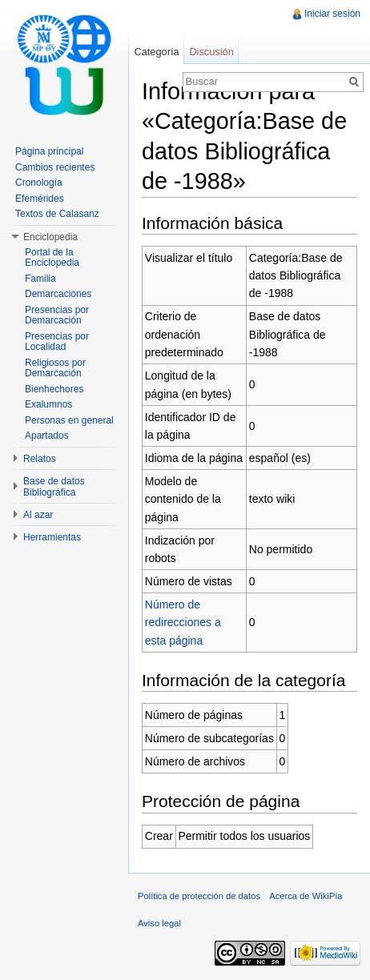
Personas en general (69, 420)
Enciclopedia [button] (50, 237)
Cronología (39, 183)
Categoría (156, 52)
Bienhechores (54, 389)
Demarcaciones (58, 294)
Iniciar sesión (332, 14)
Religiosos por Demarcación (55, 368)
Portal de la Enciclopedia (52, 258)
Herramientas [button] (52, 537)
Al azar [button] (38, 515)
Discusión (211, 52)
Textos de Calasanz (57, 214)
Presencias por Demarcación (57, 315)
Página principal (49, 151)
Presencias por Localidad (57, 342)
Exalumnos (48, 404)
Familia (40, 279)
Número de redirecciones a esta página (183, 623)
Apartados (47, 436)
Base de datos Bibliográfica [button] (54, 487)
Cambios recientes (55, 167)
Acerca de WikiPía (306, 896)
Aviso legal (159, 923)
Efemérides (40, 199)
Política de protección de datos (199, 896)
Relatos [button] (40, 459)
